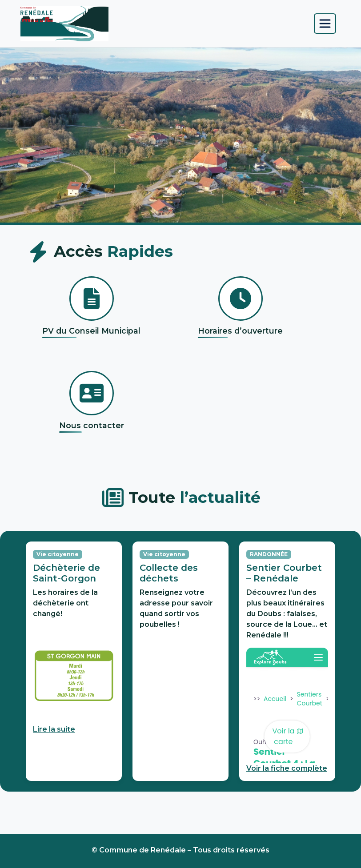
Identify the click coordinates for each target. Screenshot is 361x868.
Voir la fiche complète (287, 768)
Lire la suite (54, 729)
